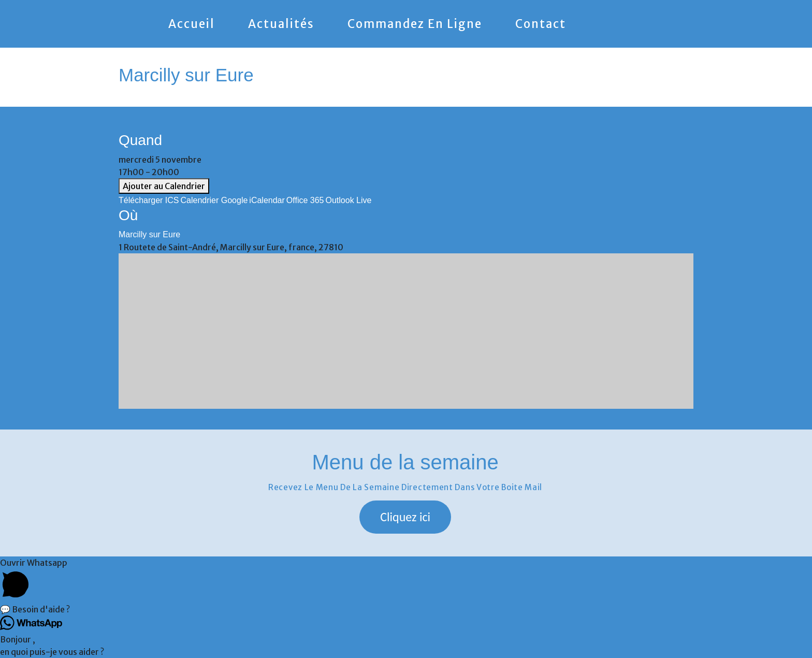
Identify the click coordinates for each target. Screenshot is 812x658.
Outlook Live (348, 200)
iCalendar (267, 200)
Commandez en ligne (415, 24)
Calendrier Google (214, 200)
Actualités (281, 24)
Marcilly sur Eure (149, 234)
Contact (541, 24)
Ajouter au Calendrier (164, 186)
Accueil (192, 24)
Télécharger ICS (149, 200)
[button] (405, 517)
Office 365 (305, 200)
